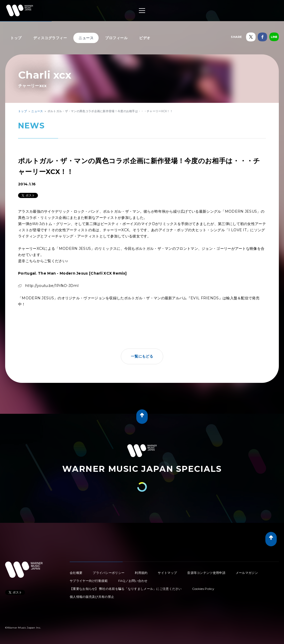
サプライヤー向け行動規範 (89, 581)
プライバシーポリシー (109, 573)
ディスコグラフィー (50, 38)
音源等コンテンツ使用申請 (206, 573)
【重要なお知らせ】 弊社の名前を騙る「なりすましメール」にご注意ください (126, 589)
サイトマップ (167, 573)
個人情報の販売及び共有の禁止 (92, 597)
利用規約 (141, 573)
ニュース (86, 38)
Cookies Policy (203, 589)
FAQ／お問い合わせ (133, 581)
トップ (16, 38)
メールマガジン (247, 573)
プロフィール (116, 38)
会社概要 (76, 573)
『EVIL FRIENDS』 (205, 298)
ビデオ (145, 38)
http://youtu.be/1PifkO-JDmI (52, 286)
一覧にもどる (142, 356)
